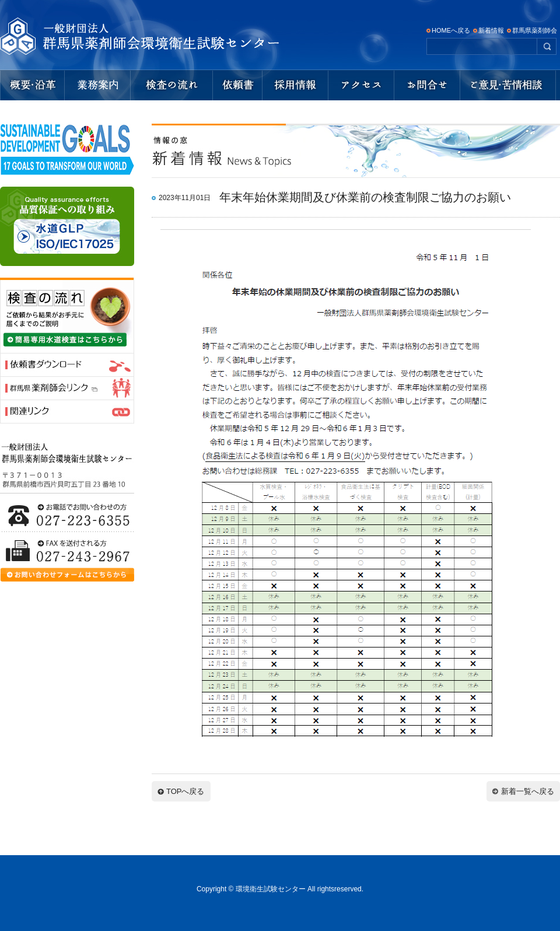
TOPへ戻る (185, 791)
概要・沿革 (32, 85)
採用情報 (295, 85)
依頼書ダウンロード (238, 85)
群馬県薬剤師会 (535, 30)
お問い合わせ (427, 85)
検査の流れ (172, 85)
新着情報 (491, 30)
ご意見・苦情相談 (510, 85)
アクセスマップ (361, 85)
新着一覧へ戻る (528, 791)
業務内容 (97, 85)
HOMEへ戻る (451, 30)
